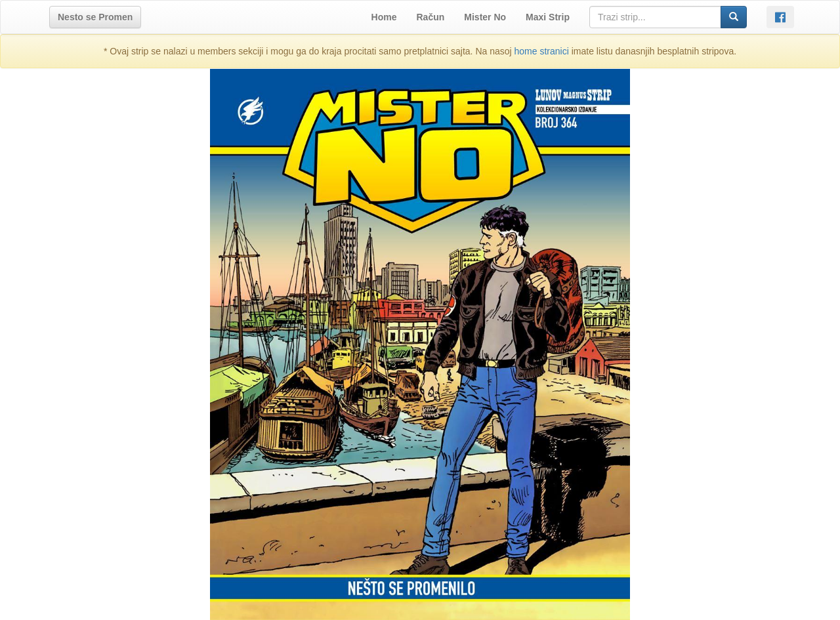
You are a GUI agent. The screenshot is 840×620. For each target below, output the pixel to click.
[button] (95, 17)
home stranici (542, 51)
